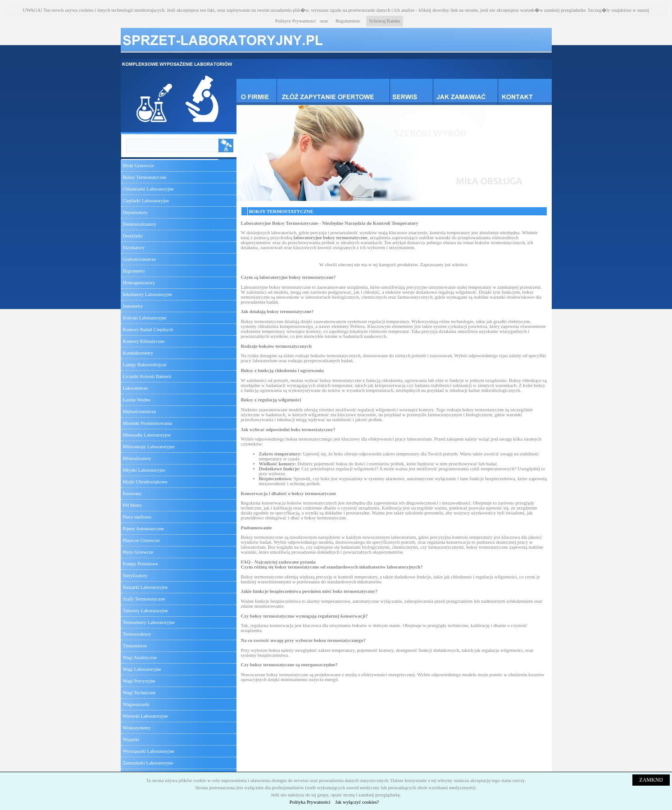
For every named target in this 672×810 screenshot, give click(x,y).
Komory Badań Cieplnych (148, 330)
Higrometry (134, 271)
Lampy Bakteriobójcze (145, 365)
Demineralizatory (140, 224)
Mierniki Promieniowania (148, 423)
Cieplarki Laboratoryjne (146, 201)
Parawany (132, 494)
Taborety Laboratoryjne (146, 611)
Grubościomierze (139, 259)
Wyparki (131, 739)
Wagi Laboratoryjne (142, 669)
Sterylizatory (135, 576)
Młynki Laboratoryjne (144, 470)
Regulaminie (348, 21)
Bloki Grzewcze (138, 166)
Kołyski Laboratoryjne (145, 318)
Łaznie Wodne (137, 400)
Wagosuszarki (136, 704)
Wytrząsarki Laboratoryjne (149, 751)
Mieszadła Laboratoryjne (147, 435)
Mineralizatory (137, 458)
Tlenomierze (135, 646)
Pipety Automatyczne (143, 529)
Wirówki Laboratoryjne (145, 716)
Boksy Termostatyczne (145, 177)
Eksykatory (134, 248)
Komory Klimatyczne (144, 341)
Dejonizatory (136, 212)
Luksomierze (136, 388)
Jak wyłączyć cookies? (357, 802)
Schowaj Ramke (385, 21)
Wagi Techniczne (139, 693)
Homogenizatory (139, 283)
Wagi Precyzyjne (139, 681)
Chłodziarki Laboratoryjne (148, 189)
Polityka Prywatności (310, 802)
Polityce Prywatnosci (295, 21)
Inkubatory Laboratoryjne (148, 294)
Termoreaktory (137, 634)
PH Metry (132, 505)
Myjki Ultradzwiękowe (145, 482)
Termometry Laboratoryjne (149, 622)
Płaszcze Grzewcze (141, 540)
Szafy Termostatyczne (144, 599)
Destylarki (133, 236)
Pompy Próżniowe (141, 564)
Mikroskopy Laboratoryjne (149, 447)
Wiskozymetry (137, 728)
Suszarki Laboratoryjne (145, 587)
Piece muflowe (137, 517)
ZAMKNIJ (651, 780)
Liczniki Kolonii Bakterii (147, 376)
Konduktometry (138, 353)
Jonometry (133, 306)
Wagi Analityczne (140, 658)
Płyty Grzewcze (138, 552)
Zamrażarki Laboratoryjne (148, 763)
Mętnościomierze (140, 412)
